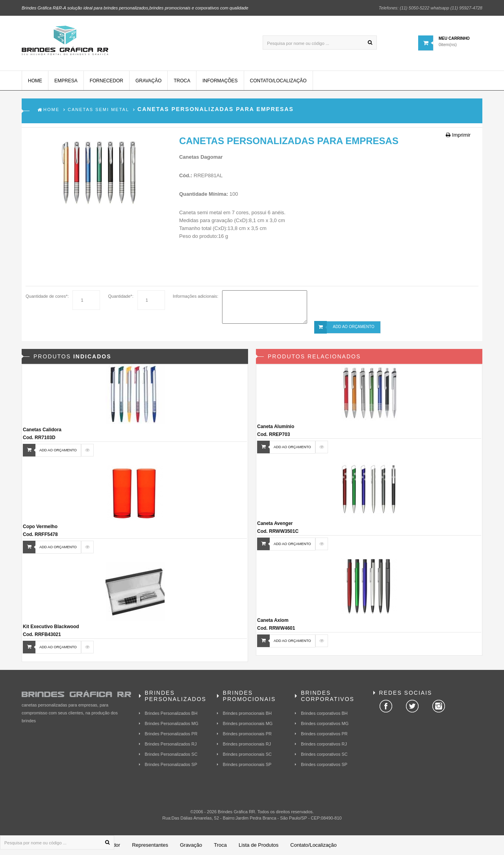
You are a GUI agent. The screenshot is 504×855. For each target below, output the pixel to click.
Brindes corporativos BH (324, 713)
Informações (220, 81)
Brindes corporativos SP (324, 764)
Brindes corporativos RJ (324, 744)
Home (35, 81)
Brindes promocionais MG (248, 723)
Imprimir (458, 135)
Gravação (148, 81)
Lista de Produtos (258, 845)
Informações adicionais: (196, 296)
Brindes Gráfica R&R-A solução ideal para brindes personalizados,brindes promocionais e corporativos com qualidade (135, 8)
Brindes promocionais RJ (247, 744)
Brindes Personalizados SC (171, 754)
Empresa (66, 81)
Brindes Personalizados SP (171, 764)
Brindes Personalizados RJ (171, 744)
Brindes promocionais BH (247, 713)
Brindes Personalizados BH (171, 713)
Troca (182, 81)
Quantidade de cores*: (47, 296)
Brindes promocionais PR (247, 734)
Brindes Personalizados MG (172, 723)
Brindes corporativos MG (325, 723)
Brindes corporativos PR (324, 734)
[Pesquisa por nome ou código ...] (320, 43)
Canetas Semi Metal (98, 109)
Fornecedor (107, 81)
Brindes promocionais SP (247, 764)
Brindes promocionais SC (247, 754)
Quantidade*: (120, 296)
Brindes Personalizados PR (171, 734)
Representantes (150, 845)
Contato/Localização (278, 81)
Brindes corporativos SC (324, 754)
